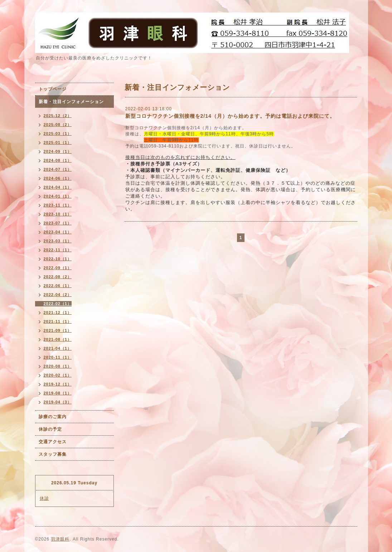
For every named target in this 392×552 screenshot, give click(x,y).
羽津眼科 (60, 539)
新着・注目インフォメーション (71, 102)
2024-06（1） (58, 178)
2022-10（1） (58, 259)
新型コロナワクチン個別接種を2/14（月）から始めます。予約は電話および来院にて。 (230, 116)
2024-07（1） (58, 169)
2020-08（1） (58, 366)
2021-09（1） (58, 330)
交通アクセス (53, 442)
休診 (44, 498)
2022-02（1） (58, 304)
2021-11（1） (58, 321)
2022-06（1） (58, 286)
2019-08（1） (58, 393)
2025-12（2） (58, 116)
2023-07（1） (58, 223)
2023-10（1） (58, 214)
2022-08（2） (58, 277)
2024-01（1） (58, 196)
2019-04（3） (58, 402)
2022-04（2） (58, 295)
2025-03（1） (58, 134)
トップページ (53, 89)
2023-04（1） (58, 232)
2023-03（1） (58, 241)
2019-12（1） (58, 384)
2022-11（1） (58, 250)
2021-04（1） (58, 348)
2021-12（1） (58, 313)
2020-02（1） (58, 375)
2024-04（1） (58, 187)
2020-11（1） (58, 357)
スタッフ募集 (53, 454)
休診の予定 (50, 429)
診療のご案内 (53, 417)
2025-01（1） (58, 142)
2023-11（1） (58, 205)
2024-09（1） (58, 151)
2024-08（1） (58, 160)
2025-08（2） (58, 125)
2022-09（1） (58, 268)
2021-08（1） (58, 339)
